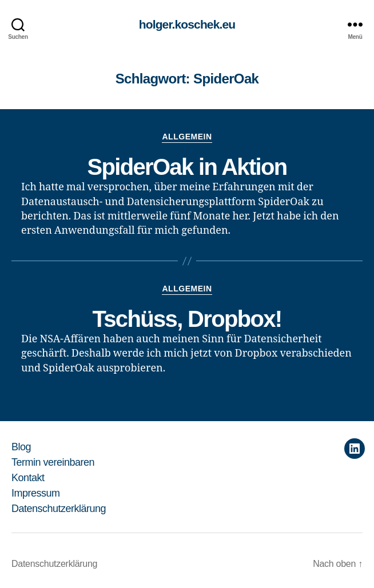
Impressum (36, 493)
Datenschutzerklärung (59, 509)
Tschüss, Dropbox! (187, 319)
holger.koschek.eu (187, 24)
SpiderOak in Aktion (187, 167)
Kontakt (28, 478)
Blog (21, 447)
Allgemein (187, 137)
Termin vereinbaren (53, 462)
